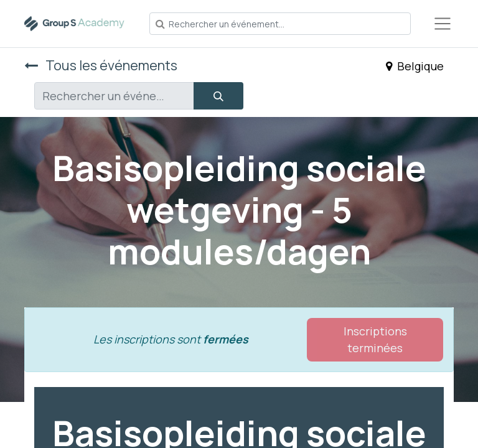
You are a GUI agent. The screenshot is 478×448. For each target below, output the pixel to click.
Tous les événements (101, 65)
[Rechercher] (218, 96)
